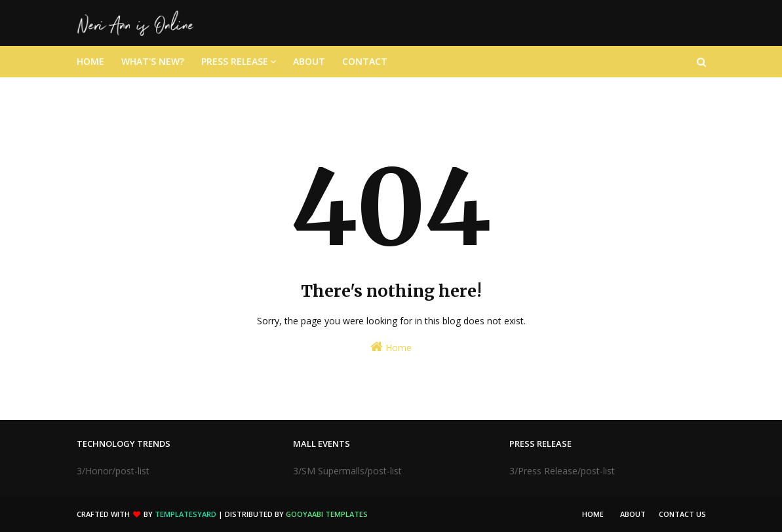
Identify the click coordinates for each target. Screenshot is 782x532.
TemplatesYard (186, 514)
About (633, 514)
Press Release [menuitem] (235, 61)
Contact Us (682, 514)
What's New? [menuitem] (153, 61)
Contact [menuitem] (365, 61)
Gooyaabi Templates (327, 514)
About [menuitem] (309, 61)
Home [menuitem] (90, 61)
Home (391, 347)
